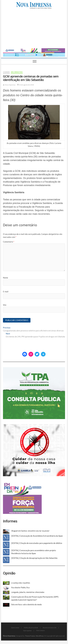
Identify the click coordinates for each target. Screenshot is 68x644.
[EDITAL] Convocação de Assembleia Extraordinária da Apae (37, 536)
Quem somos (15, 628)
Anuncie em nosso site (50, 628)
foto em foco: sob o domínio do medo (27, 604)
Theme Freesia (30, 636)
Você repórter (27, 631)
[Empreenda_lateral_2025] (22, 483)
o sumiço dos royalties (21, 583)
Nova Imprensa (9, 85)
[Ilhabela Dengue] (34, 426)
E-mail (6, 292)
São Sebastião (17, 72)
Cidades (6, 72)
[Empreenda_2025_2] (34, 50)
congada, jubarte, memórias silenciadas (28, 592)
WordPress (40, 636)
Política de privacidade (31, 628)
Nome (5, 278)
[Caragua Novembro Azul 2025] (34, 54)
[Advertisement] (34, 29)
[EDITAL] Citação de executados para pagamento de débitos (37, 543)
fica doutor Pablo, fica (20, 587)
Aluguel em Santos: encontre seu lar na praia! (30, 531)
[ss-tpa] (34, 369)
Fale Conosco (40, 630)
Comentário (9, 242)
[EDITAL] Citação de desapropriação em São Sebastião (34, 558)
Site (5, 305)
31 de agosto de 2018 (26, 85)
